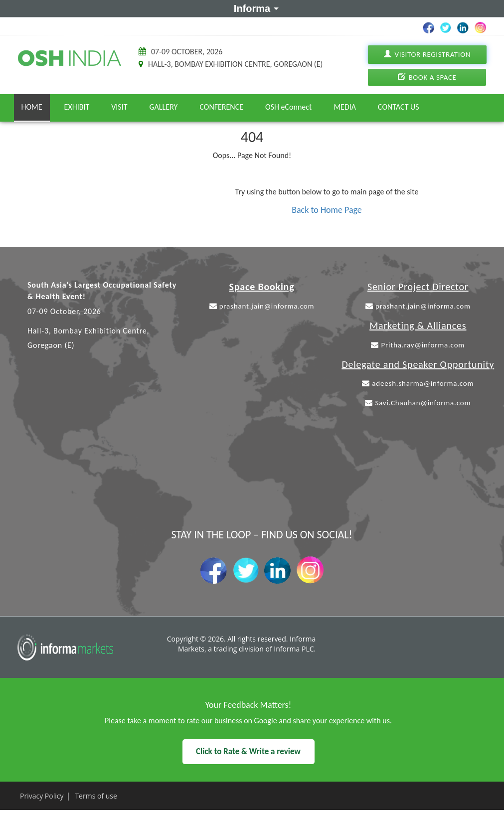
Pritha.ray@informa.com (418, 345)
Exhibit (77, 107)
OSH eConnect (288, 107)
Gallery (164, 107)
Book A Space (427, 77)
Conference (221, 107)
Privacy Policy (42, 796)
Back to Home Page (327, 210)
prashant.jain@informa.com (262, 306)
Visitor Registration (427, 55)
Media (345, 107)
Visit (119, 107)
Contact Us (399, 107)
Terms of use (96, 796)
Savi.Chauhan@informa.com (418, 403)
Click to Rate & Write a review (248, 751)
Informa (254, 8)
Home (32, 107)
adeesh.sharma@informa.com (418, 383)
